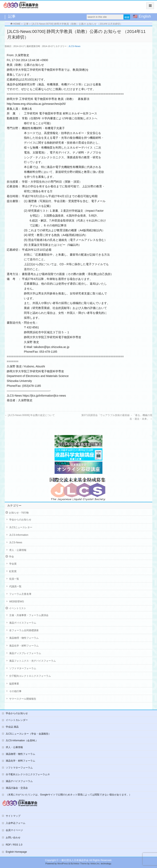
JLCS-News (74, 46)
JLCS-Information (19, 535)
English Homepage (16, 852)
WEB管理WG (17, 602)
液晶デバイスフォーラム (23, 623)
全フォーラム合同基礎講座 (24, 630)
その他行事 (15, 691)
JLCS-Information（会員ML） (22, 740)
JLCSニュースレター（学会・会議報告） (28, 734)
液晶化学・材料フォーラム (24, 646)
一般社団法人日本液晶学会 (74, 860)
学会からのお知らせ (20, 520)
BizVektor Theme (79, 864)
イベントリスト (18, 608)
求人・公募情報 (18, 550)
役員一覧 (14, 579)
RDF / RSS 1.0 (14, 845)
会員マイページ (14, 830)
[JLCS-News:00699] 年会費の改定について (30, 415)
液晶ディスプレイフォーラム (25, 653)
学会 (11, 557)
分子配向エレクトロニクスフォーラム (30, 676)
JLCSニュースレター (21, 527)
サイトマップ (13, 816)
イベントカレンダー (17, 720)
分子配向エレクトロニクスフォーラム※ (28, 774)
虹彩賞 (13, 571)
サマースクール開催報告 (23, 699)
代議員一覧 (15, 586)
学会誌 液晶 (12, 727)
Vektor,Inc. (95, 864)
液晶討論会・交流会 (17, 788)
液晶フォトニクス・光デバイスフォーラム (33, 661)
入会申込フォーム (16, 823)
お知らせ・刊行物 (19, 513)
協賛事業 (14, 684)
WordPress (63, 864)
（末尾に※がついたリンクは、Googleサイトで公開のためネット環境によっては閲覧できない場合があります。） (69, 795)
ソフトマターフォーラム (23, 668)
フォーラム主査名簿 (20, 594)
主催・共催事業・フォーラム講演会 (29, 615)
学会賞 (13, 564)
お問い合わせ (13, 838)
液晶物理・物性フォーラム (24, 638)
